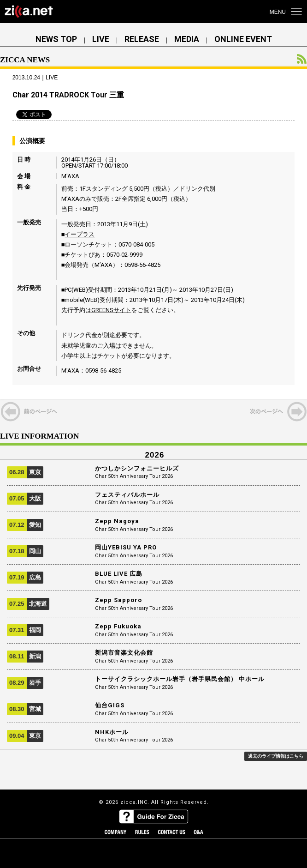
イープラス (80, 234)
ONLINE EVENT (243, 39)
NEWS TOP (56, 39)
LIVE (101, 39)
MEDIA (187, 39)
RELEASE (142, 39)
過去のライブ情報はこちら (276, 756)
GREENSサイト (111, 310)
